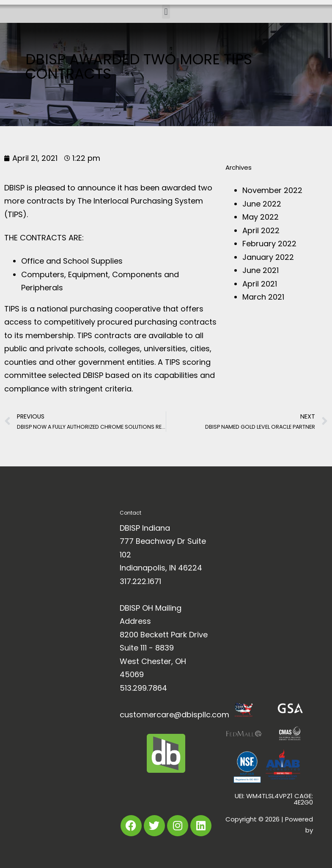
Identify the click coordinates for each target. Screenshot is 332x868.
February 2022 (269, 244)
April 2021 (260, 284)
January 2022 (268, 257)
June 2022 (262, 204)
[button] (166, 12)
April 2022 (261, 230)
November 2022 (272, 190)
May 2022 (261, 217)
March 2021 (263, 297)
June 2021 (261, 270)
